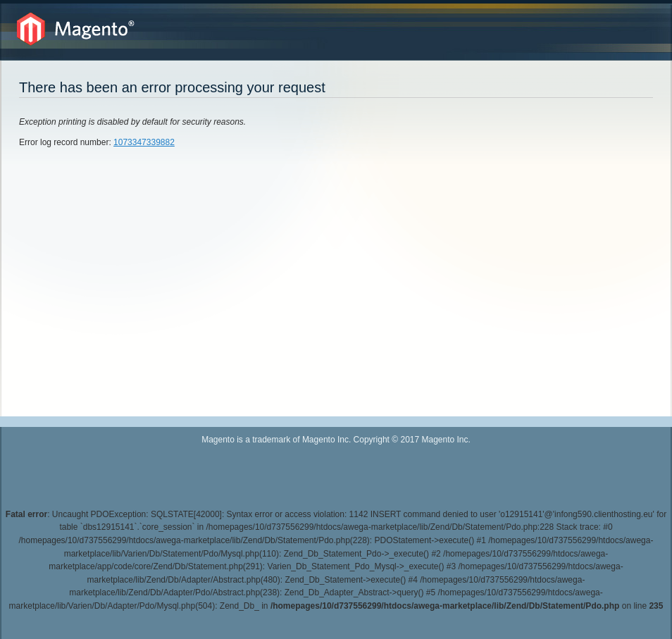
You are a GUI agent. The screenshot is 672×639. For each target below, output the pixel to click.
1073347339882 (144, 142)
